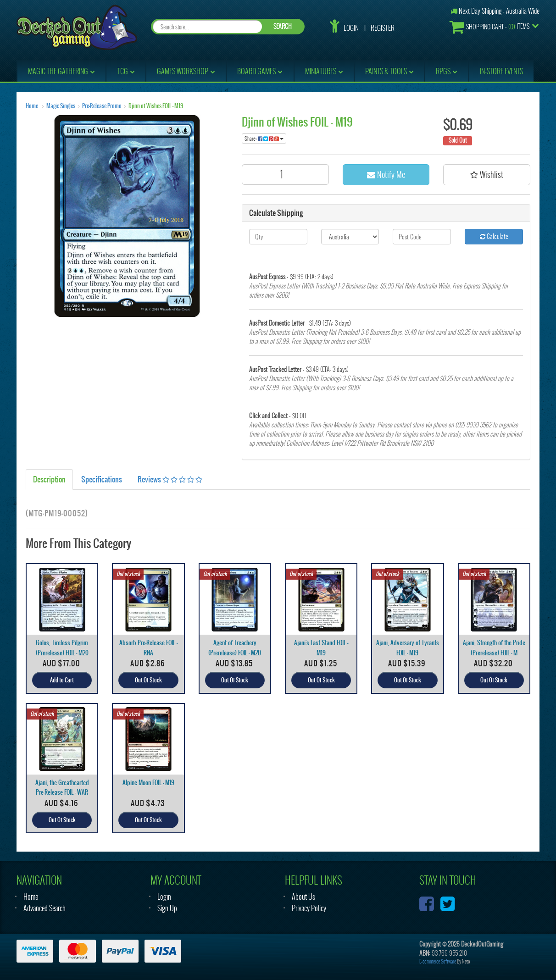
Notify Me (386, 174)
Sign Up (167, 908)
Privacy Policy (309, 908)
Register (383, 28)
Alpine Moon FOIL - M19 (148, 783)
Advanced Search (44, 908)
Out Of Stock (148, 680)
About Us (303, 897)
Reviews (170, 479)
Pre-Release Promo (102, 106)
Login (351, 28)
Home (32, 106)
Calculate (494, 236)
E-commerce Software (438, 961)
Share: (264, 138)
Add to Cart (62, 680)
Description (49, 479)
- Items (489, 27)
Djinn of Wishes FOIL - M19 (156, 106)
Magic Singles (61, 106)
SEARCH (283, 26)
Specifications (102, 479)
